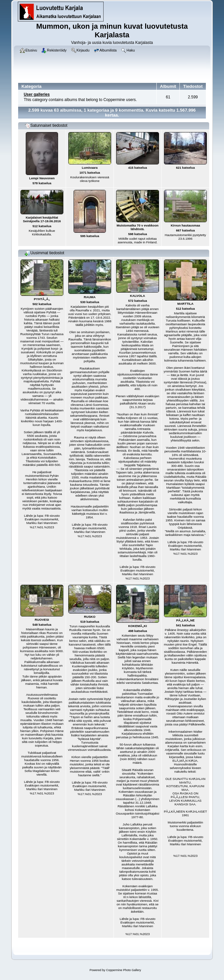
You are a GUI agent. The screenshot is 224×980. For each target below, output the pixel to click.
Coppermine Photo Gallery (123, 970)
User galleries (37, 94)
